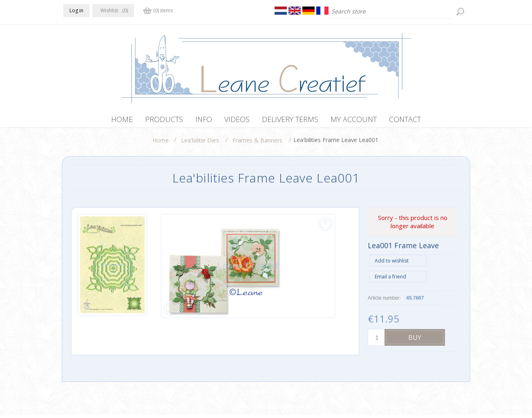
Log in (76, 10)
